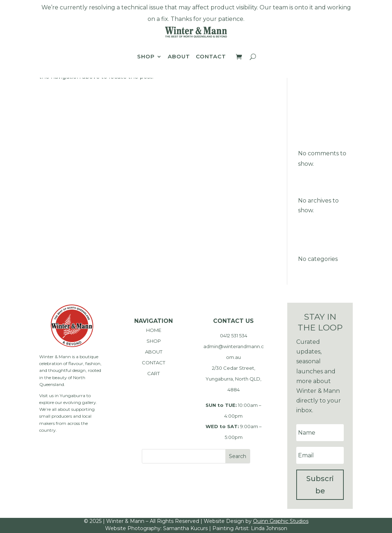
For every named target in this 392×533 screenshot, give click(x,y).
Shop (146, 57)
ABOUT (154, 352)
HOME (154, 330)
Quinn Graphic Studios (281, 521)
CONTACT (154, 363)
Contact (211, 57)
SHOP (154, 341)
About (179, 57)
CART (154, 373)
